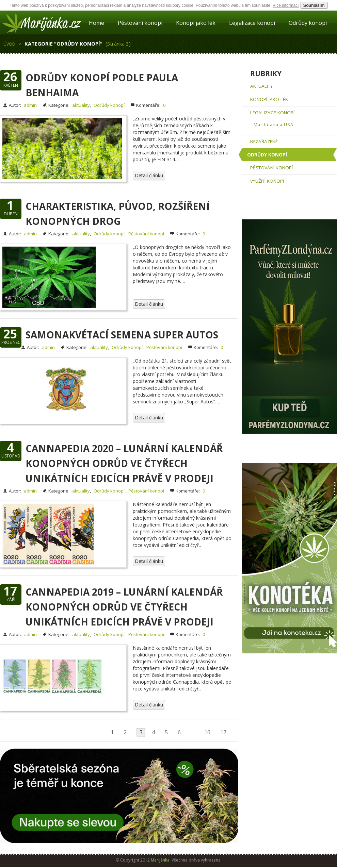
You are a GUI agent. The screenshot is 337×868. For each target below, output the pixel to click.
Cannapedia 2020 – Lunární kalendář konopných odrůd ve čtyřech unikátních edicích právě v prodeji (124, 463)
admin (30, 105)
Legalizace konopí (252, 23)
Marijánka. (161, 860)
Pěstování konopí (140, 23)
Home (97, 23)
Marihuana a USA (274, 125)
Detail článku (149, 175)
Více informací (286, 5)
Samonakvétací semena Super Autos (122, 335)
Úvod (9, 44)
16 (207, 732)
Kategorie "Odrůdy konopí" (63, 44)
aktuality (81, 105)
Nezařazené (264, 141)
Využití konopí (267, 181)
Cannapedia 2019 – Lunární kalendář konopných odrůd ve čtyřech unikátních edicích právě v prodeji (124, 607)
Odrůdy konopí (308, 23)
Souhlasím (314, 5)
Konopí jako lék (196, 23)
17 (223, 732)
